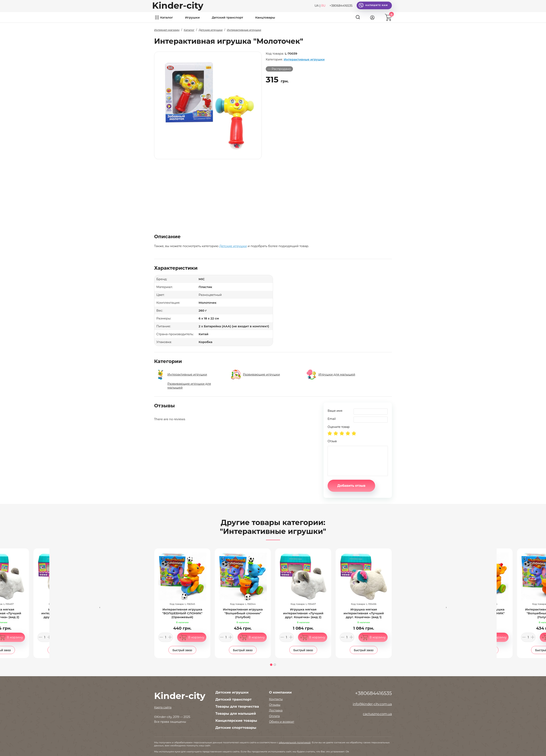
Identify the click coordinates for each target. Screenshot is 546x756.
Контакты (276, 699)
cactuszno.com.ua (377, 714)
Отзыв (332, 441)
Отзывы (275, 705)
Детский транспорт (227, 17)
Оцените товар (339, 427)
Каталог (167, 17)
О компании (280, 692)
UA (317, 6)
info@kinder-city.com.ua (372, 704)
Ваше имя (335, 411)
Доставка (276, 710)
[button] (271, 665)
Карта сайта (163, 707)
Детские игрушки (233, 246)
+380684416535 (341, 6)
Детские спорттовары (236, 728)
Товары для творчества (237, 706)
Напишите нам (373, 5)
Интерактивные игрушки (304, 59)
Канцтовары (265, 17)
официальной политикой (295, 742)
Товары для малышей (236, 713)
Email (332, 419)
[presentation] (100, 607)
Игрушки (192, 17)
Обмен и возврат (282, 722)
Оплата (274, 716)
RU (323, 6)
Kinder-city (178, 5)
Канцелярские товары (236, 721)
